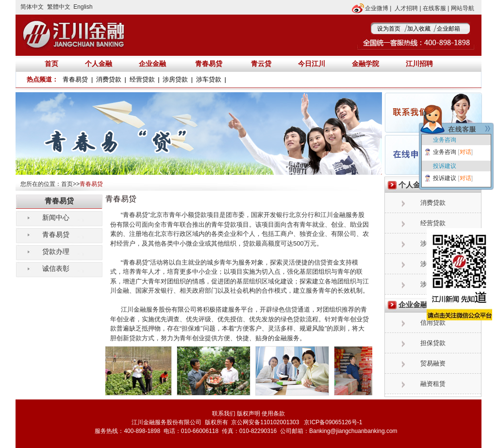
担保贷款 (433, 343)
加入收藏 (419, 29)
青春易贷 (209, 64)
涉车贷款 (209, 79)
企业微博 (377, 8)
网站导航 (463, 8)
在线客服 (434, 8)
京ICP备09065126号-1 (332, 422)
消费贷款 (109, 79)
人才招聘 (406, 8)
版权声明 (248, 414)
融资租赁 (433, 384)
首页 (67, 184)
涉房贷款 (175, 79)
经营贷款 (142, 79)
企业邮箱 (448, 29)
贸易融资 (433, 363)
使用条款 (273, 414)
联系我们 (224, 414)
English (83, 7)
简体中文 (32, 7)
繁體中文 (59, 7)
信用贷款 (433, 323)
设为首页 (389, 29)
